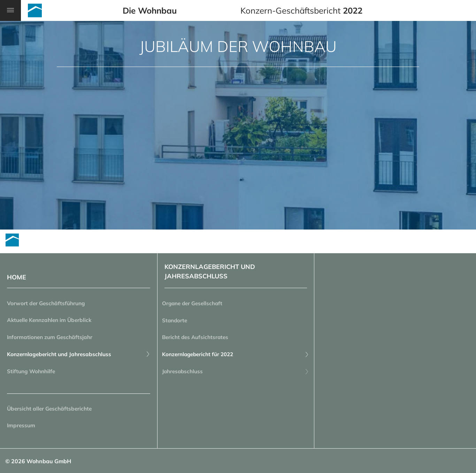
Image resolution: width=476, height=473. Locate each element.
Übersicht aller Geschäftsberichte (51, 412)
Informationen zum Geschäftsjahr (51, 339)
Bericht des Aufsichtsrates (199, 339)
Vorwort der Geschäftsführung (48, 304)
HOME (17, 277)
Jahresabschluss (236, 374)
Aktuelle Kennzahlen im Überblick (52, 321)
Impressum (22, 429)
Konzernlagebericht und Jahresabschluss (79, 356)
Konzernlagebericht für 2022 (236, 356)
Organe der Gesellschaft (197, 304)
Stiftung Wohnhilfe (32, 374)
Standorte (178, 321)
